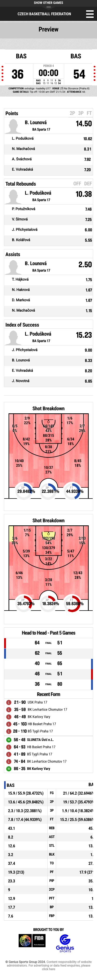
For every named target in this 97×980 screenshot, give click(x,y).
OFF (77, 184)
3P (81, 113)
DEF (88, 184)
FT (89, 113)
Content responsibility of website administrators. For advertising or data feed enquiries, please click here (49, 966)
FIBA (32, 943)
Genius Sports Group (65, 943)
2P (72, 113)
